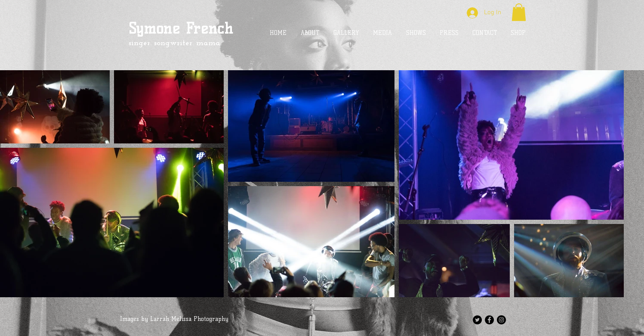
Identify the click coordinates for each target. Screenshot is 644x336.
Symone (154, 28)
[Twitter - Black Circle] (477, 320)
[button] (519, 12)
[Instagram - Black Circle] (501, 320)
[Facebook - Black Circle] (489, 320)
